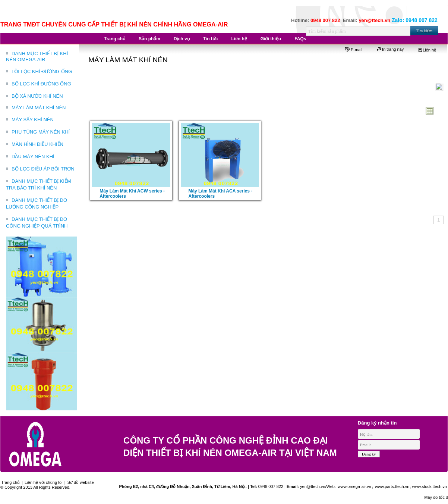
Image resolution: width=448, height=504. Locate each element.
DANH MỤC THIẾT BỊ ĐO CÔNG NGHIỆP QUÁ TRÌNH (37, 223)
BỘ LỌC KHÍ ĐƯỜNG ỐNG (41, 84)
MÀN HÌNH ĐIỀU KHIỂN (37, 144)
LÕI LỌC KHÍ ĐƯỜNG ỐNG (42, 71)
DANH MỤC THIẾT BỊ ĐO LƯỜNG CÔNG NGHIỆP (37, 204)
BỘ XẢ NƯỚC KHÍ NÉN (37, 96)
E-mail (354, 50)
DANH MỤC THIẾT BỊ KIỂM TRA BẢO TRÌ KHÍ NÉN (39, 184)
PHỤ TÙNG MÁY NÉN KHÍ (41, 132)
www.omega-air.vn (354, 486)
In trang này (390, 49)
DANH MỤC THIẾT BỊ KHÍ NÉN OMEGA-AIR (37, 57)
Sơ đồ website (81, 482)
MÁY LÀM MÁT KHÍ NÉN (39, 108)
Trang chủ (10, 482)
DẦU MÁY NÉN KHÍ (33, 156)
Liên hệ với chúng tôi (44, 482)
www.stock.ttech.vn (429, 486)
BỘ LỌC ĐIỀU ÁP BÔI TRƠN (43, 169)
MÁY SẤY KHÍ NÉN (33, 120)
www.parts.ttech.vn (392, 486)
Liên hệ (427, 50)
